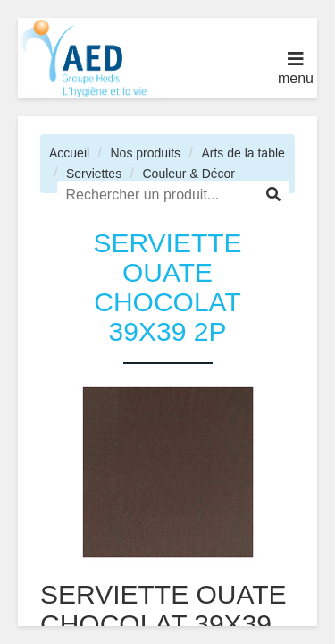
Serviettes (94, 174)
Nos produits (145, 153)
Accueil (69, 153)
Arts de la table (243, 153)
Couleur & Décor (188, 174)
